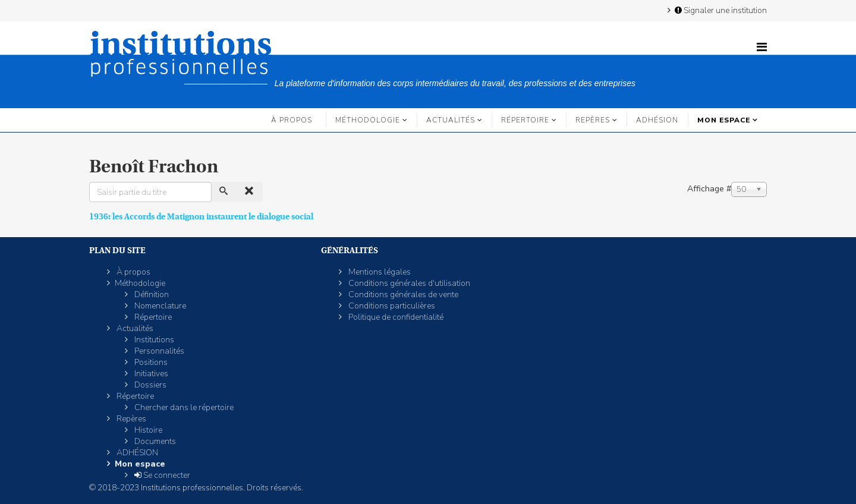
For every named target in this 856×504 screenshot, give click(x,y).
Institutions (153, 340)
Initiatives (150, 374)
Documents (154, 441)
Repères (593, 120)
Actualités (451, 120)
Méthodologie (368, 120)
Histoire (147, 430)
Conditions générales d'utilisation (408, 283)
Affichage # (709, 189)
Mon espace (724, 120)
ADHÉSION (657, 120)
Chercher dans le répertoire (183, 407)
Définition (151, 294)
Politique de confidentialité (395, 317)
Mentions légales (379, 272)
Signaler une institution (720, 10)
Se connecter (161, 475)
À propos (292, 120)
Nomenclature (159, 306)
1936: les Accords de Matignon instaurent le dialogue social (201, 216)
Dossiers (150, 385)
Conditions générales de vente (402, 294)
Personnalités (158, 351)
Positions (150, 362)
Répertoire (525, 120)
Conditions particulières (391, 306)
